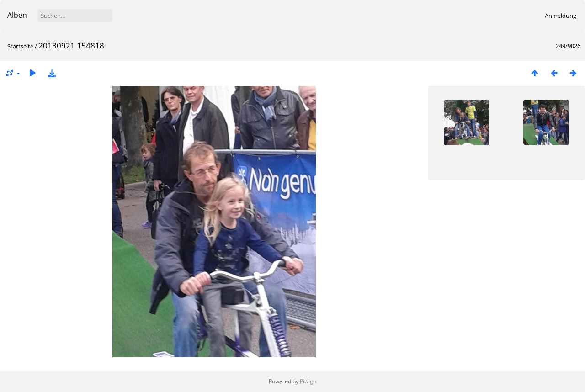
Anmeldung (561, 16)
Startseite (20, 46)
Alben (17, 15)
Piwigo (308, 381)
